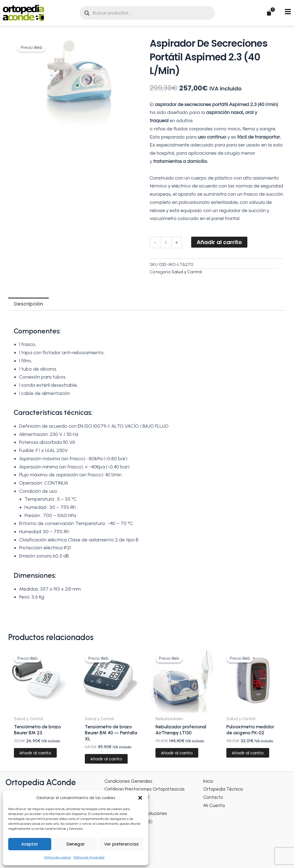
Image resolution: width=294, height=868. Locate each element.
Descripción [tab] (29, 304)
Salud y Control (187, 272)
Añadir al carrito (219, 242)
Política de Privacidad (89, 857)
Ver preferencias (121, 844)
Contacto (214, 797)
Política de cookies (58, 857)
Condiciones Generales (130, 781)
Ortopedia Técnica (224, 789)
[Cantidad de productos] (166, 242)
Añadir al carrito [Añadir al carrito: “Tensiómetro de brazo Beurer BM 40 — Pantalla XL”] (106, 762)
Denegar (76, 844)
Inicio (209, 781)
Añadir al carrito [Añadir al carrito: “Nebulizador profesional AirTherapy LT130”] (177, 762)
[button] (140, 798)
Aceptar (30, 844)
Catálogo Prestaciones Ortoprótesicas (147, 789)
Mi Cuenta (215, 805)
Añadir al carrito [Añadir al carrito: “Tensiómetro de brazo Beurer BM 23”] (36, 755)
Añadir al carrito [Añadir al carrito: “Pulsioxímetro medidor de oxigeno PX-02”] (248, 755)
